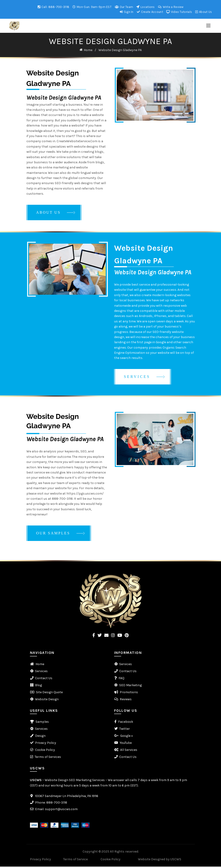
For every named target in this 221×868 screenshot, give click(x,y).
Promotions (129, 694)
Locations (145, 7)
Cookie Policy (45, 751)
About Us (203, 12)
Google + (127, 737)
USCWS (36, 781)
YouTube (126, 744)
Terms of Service (75, 861)
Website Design (47, 701)
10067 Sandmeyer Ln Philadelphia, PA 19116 (67, 797)
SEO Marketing (130, 687)
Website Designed (152, 861)
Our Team (124, 7)
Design (40, 737)
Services (41, 672)
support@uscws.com (61, 810)
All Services (129, 751)
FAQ (121, 680)
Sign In (127, 12)
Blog (38, 687)
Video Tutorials (179, 12)
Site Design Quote (49, 694)
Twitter (125, 730)
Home (88, 50)
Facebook (126, 723)
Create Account (150, 12)
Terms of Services (48, 758)
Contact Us (44, 680)
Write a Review (171, 7)
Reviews (126, 701)
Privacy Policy (46, 744)
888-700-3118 (59, 7)
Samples (42, 723)
